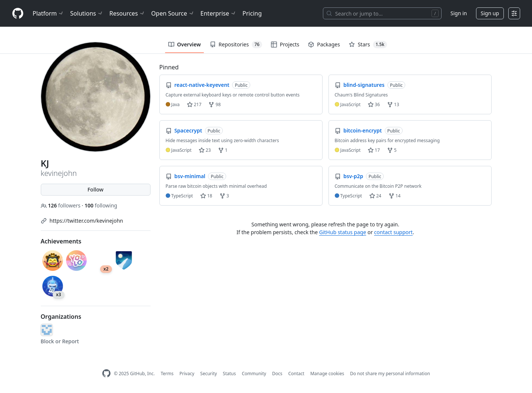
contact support (393, 232)
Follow (95, 189)
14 (395, 196)
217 (194, 104)
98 (214, 104)
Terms (167, 374)
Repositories (236, 45)
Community (254, 374)
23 (205, 150)
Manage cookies (327, 374)
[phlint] (47, 330)
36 (374, 104)
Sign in (459, 13)
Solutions (87, 13)
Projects (285, 44)
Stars (368, 45)
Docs (277, 374)
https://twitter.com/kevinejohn (86, 221)
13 (393, 104)
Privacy (187, 374)
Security (209, 374)
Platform (48, 13)
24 (375, 196)
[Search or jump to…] (382, 13)
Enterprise (219, 13)
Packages (324, 44)
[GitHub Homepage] (106, 374)
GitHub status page (343, 232)
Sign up (490, 13)
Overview (185, 44)
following (101, 205)
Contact (296, 374)
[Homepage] (18, 14)
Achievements (61, 241)
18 (206, 196)
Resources (127, 13)
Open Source (173, 13)
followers (61, 205)
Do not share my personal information (390, 374)
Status (229, 374)
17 (374, 150)
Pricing (252, 13)
